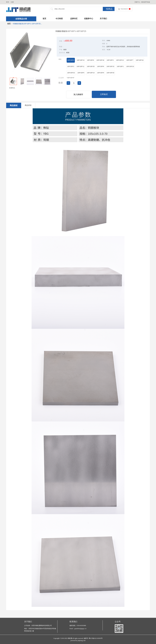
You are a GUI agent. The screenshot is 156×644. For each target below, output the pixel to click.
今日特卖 (59, 19)
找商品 (109, 9)
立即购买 (104, 94)
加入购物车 (78, 94)
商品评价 (28, 105)
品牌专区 (74, 19)
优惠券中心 (89, 19)
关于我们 (103, 19)
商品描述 (14, 105)
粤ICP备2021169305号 (96, 638)
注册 (12, 2)
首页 (44, 19)
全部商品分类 (21, 19)
